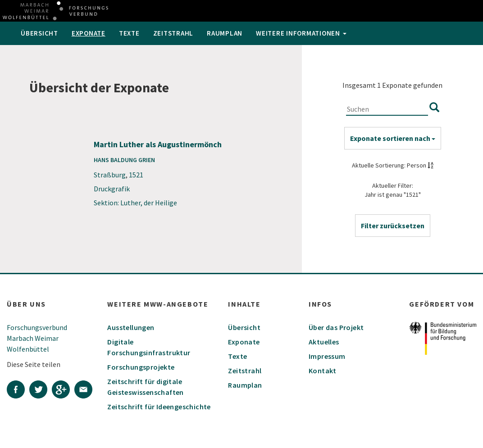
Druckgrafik (112, 189)
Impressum (327, 356)
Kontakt (323, 371)
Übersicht (39, 33)
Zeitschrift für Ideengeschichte (159, 407)
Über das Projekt (336, 327)
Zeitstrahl (173, 33)
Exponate (89, 33)
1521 (136, 175)
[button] (393, 226)
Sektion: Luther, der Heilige (135, 203)
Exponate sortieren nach (393, 138)
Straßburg (110, 175)
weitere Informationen (301, 33)
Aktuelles (324, 342)
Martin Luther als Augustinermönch (158, 144)
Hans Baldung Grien (124, 160)
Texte (129, 33)
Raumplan (225, 33)
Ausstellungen (131, 327)
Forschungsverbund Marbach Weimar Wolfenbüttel (37, 338)
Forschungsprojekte (141, 367)
